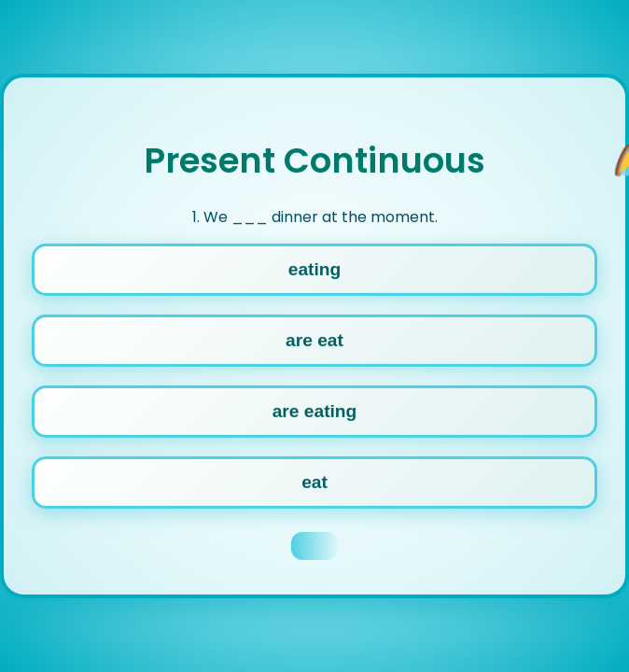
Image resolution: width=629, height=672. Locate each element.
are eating (315, 410)
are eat (314, 339)
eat (314, 481)
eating (315, 268)
